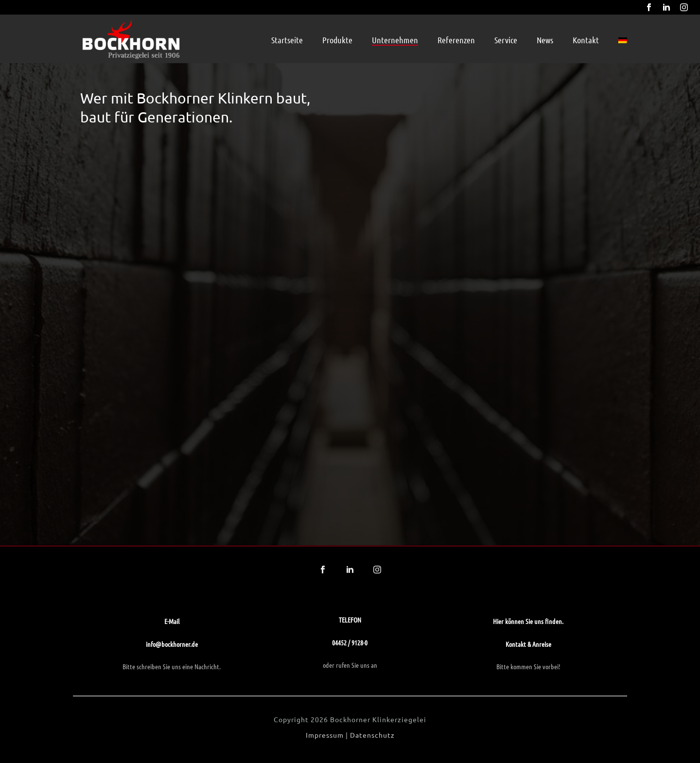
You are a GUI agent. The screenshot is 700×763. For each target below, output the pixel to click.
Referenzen (456, 40)
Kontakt (586, 40)
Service (506, 40)
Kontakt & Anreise (528, 644)
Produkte (337, 40)
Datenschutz (372, 735)
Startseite (287, 40)
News (545, 40)
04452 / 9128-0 (350, 642)
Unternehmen (395, 40)
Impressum (325, 735)
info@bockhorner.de (172, 644)
